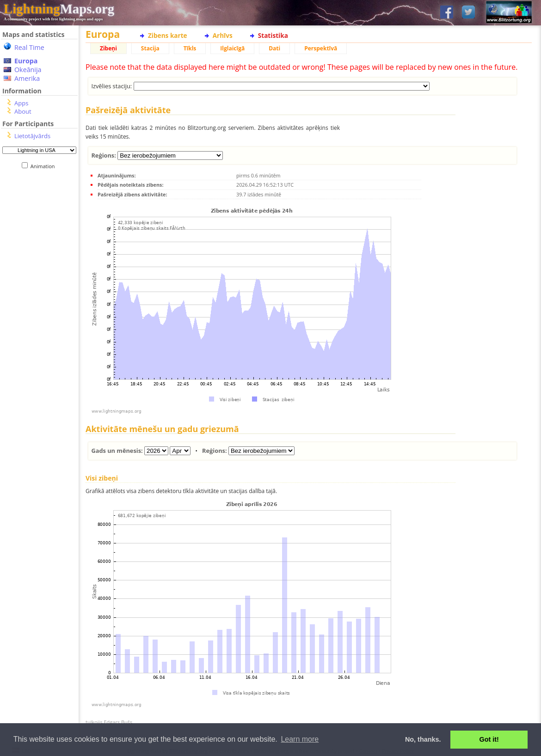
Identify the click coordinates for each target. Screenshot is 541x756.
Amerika (27, 78)
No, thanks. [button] (423, 739)
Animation (45, 166)
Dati (274, 48)
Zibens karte (168, 35)
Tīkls (190, 48)
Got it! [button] (489, 739)
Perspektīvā (321, 48)
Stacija (150, 48)
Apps (21, 103)
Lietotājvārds (32, 136)
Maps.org (59, 9)
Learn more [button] (300, 739)
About (23, 111)
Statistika (273, 35)
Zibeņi (108, 48)
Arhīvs (223, 35)
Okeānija (28, 70)
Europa (26, 61)
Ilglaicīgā (232, 48)
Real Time (29, 47)
